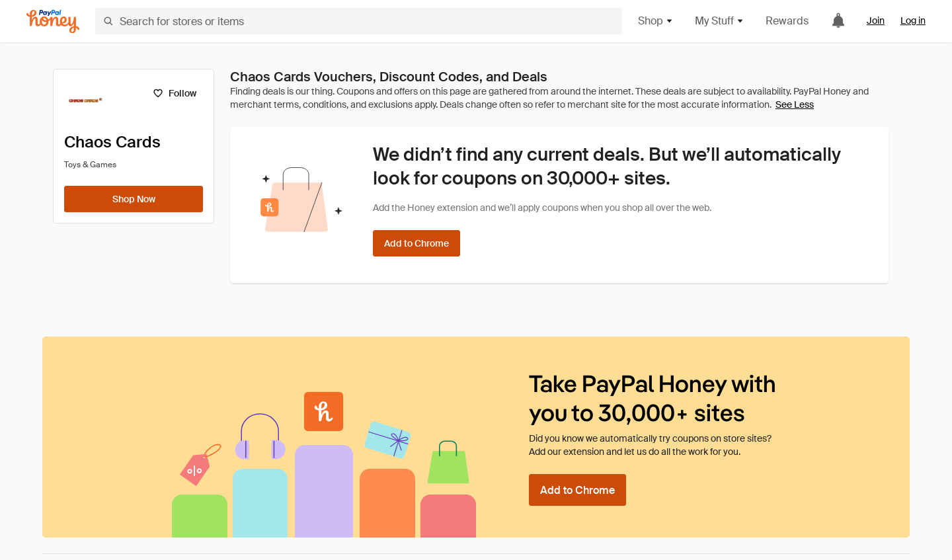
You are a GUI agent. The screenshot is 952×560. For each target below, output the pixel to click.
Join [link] (876, 20)
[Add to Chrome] (416, 243)
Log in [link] (913, 20)
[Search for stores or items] (359, 21)
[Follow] (174, 93)
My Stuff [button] (720, 21)
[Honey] (53, 21)
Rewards (787, 21)
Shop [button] (656, 21)
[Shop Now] (134, 199)
